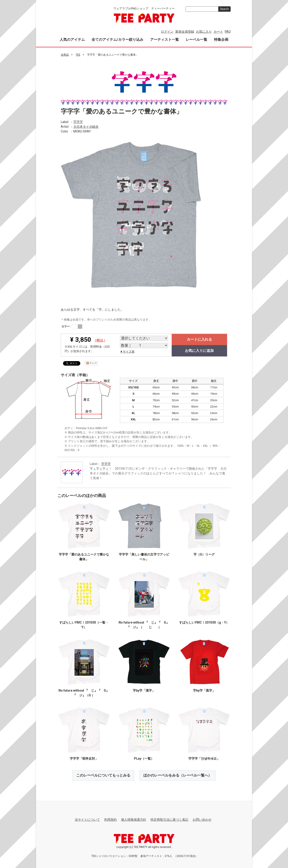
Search (224, 9)
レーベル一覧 (196, 40)
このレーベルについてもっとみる (103, 775)
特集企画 (221, 40)
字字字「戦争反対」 (84, 759)
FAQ (228, 32)
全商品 (65, 55)
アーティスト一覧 (164, 40)
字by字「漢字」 (144, 690)
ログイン (167, 32)
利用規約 (110, 820)
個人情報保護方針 (134, 820)
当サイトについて (87, 820)
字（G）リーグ (204, 554)
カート (218, 32)
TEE (78, 55)
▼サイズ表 (127, 352)
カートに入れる (199, 339)
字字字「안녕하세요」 (204, 759)
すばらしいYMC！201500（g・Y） (204, 622)
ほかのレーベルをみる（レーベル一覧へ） (178, 775)
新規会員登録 (185, 32)
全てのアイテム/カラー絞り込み (117, 40)
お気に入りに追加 (199, 351)
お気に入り (204, 32)
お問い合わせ (202, 820)
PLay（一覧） (144, 759)
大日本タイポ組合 (86, 126)
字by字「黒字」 (204, 690)
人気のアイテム (72, 40)
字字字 (78, 122)
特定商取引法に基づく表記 (169, 820)
